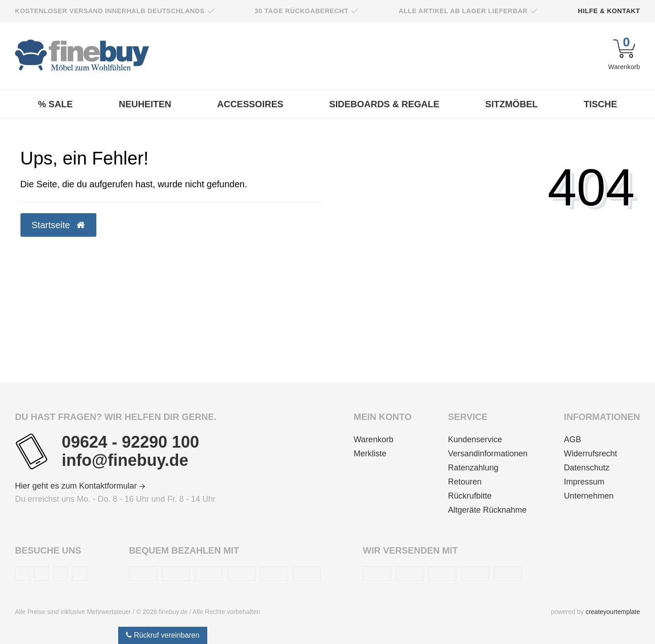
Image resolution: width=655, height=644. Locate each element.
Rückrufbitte (470, 496)
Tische (600, 104)
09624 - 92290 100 (130, 442)
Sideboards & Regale (384, 104)
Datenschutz (587, 468)
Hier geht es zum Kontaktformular (80, 486)
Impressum (584, 482)
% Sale (56, 104)
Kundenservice (475, 439)
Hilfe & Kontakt (609, 11)
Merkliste (370, 454)
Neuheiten (145, 104)
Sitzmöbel (512, 104)
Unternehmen (589, 496)
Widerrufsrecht (591, 454)
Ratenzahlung (473, 468)
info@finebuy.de (125, 460)
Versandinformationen (487, 454)
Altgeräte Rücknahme (487, 510)
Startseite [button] (58, 225)
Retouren (465, 482)
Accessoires (250, 104)
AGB (573, 439)
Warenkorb (373, 439)
